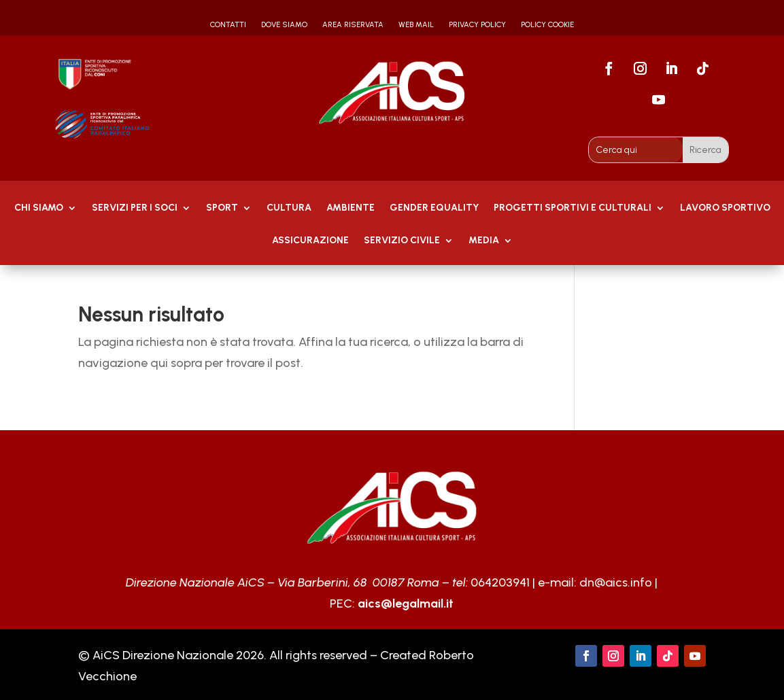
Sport (222, 208)
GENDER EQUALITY (434, 208)
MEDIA (484, 241)
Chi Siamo (39, 208)
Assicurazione (310, 241)
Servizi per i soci (135, 208)
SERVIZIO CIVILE (402, 241)
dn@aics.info (616, 582)
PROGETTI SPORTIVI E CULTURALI (573, 208)
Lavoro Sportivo (725, 208)
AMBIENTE (351, 208)
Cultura (289, 208)
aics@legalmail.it (406, 603)
